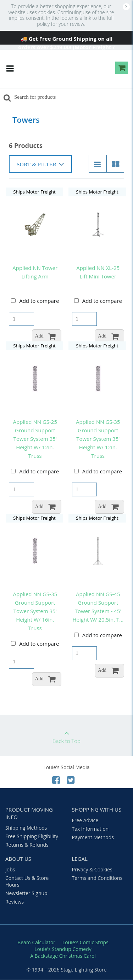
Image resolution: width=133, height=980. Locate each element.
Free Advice (85, 820)
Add (46, 336)
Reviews (15, 902)
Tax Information (90, 829)
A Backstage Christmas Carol (63, 956)
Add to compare (39, 301)
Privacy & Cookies (92, 869)
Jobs (10, 869)
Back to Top (66, 735)
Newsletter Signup (26, 893)
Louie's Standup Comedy (63, 949)
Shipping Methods (26, 828)
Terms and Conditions (97, 878)
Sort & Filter (40, 164)
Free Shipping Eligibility (32, 836)
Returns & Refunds (27, 845)
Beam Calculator (36, 942)
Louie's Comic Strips (85, 942)
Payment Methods (93, 837)
